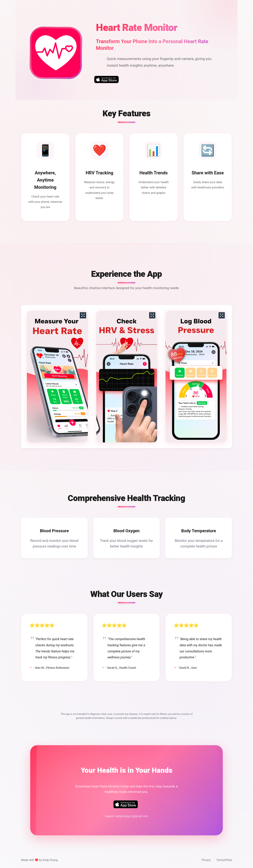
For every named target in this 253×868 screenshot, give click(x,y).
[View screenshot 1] (57, 377)
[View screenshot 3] (196, 377)
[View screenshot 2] (127, 377)
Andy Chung (50, 860)
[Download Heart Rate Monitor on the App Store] (106, 79)
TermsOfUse (224, 860)
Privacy (206, 860)
